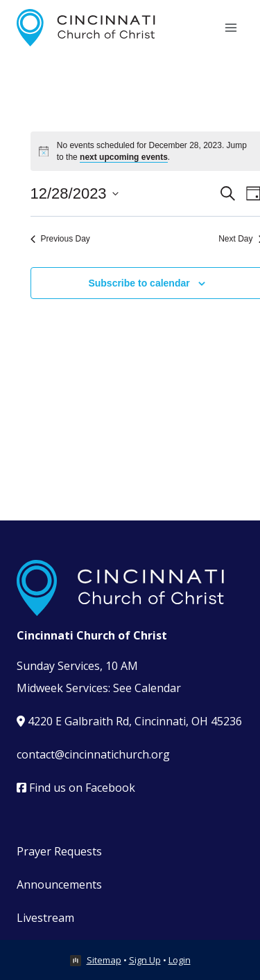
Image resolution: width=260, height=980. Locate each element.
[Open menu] (231, 27)
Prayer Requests (59, 851)
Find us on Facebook (76, 788)
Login (180, 960)
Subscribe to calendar (139, 283)
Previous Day (60, 239)
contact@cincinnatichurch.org (93, 754)
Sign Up (145, 960)
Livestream (45, 918)
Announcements (59, 884)
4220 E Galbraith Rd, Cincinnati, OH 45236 (129, 721)
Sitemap (104, 960)
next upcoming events (124, 157)
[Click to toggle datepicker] (75, 193)
